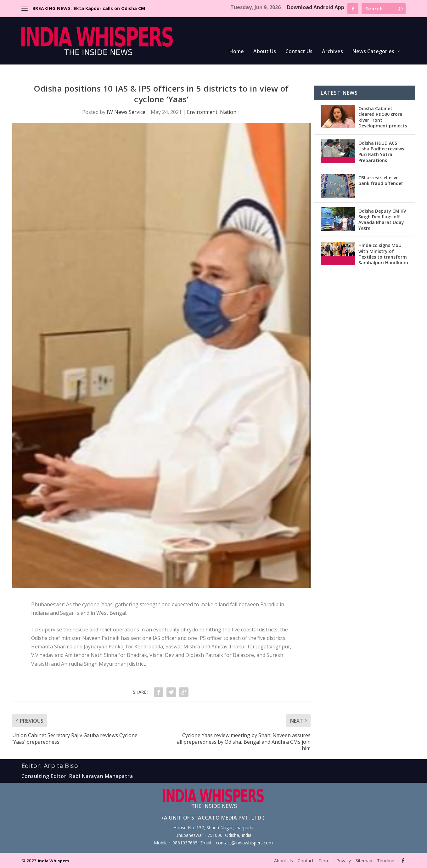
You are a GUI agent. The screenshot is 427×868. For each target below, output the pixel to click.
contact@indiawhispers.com (244, 843)
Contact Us (299, 52)
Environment (202, 112)
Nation (228, 112)
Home (237, 52)
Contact (306, 861)
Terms (325, 861)
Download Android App (316, 7)
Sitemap (364, 861)
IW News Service (126, 112)
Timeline (386, 861)
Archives (332, 52)
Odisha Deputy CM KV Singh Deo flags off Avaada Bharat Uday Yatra (382, 220)
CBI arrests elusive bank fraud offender (381, 180)
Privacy (344, 861)
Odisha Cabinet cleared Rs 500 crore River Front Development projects (383, 117)
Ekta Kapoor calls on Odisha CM (109, 8)
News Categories (373, 52)
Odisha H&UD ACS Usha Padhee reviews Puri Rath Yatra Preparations (381, 152)
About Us (265, 52)
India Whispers (53, 861)
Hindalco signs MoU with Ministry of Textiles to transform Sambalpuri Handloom (383, 254)
